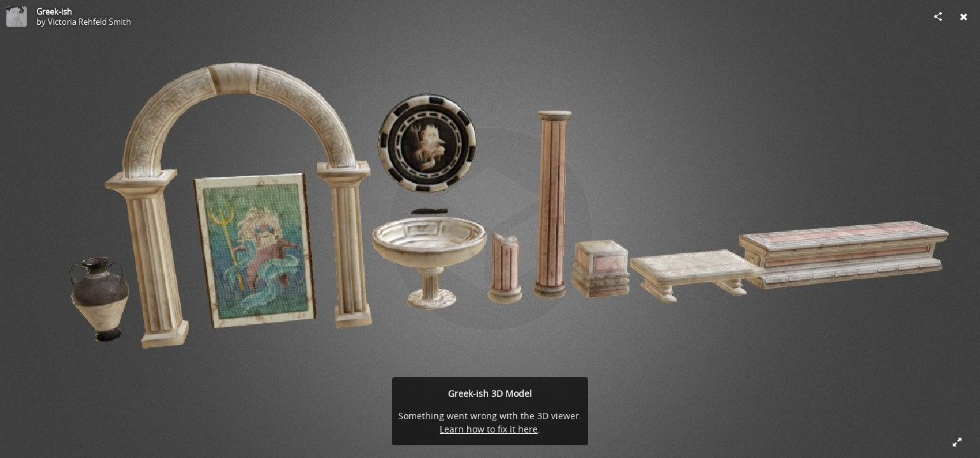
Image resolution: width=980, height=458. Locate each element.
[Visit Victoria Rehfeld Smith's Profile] (17, 17)
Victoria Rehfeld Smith (89, 22)
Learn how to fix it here (489, 429)
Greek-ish (54, 11)
